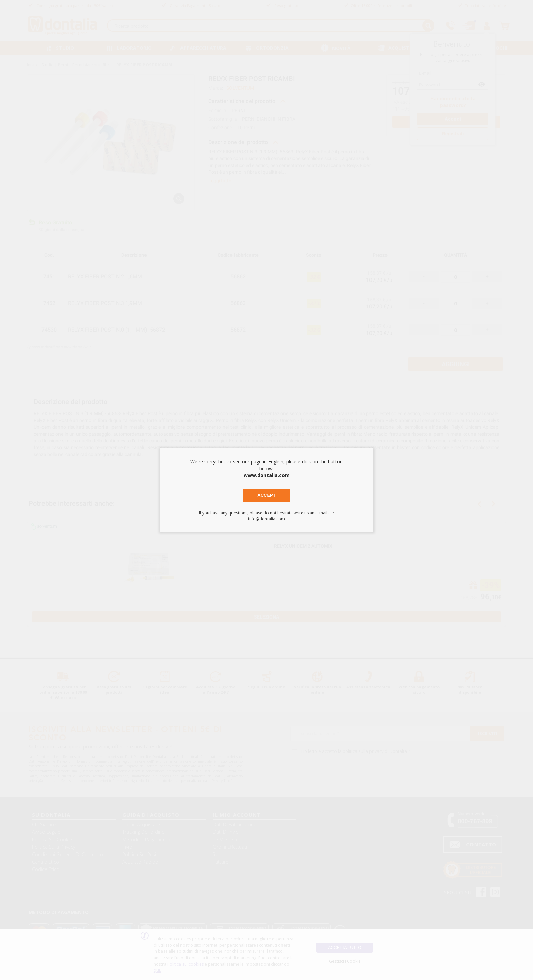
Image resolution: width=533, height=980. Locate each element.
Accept (266, 495)
